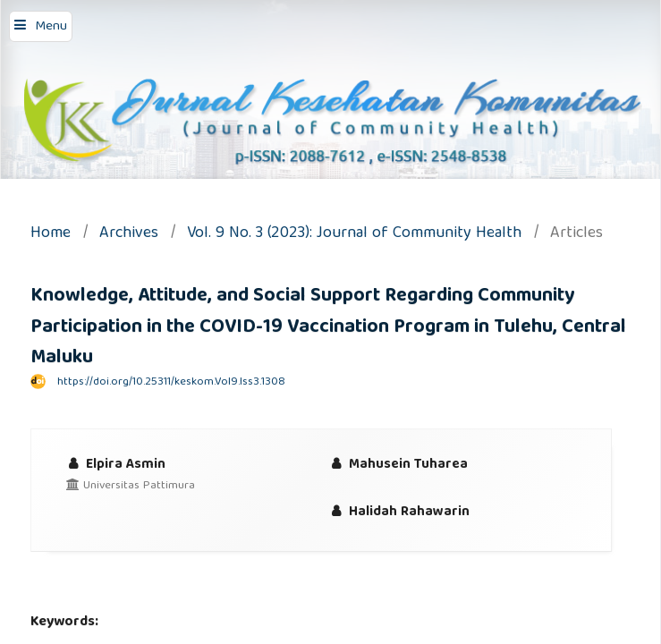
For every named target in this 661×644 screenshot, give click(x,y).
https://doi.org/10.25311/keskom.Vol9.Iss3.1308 (171, 382)
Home (51, 235)
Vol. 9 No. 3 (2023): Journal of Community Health (354, 235)
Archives (129, 235)
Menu (51, 27)
